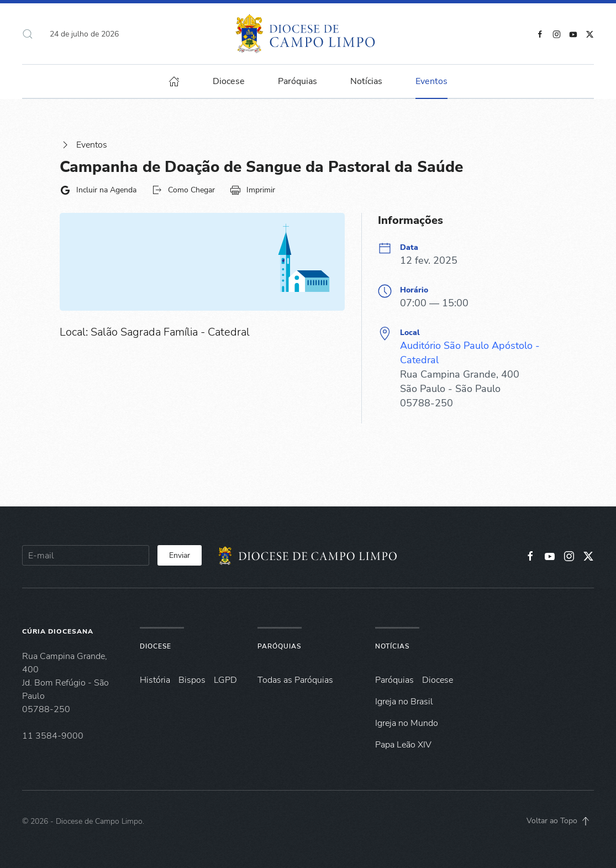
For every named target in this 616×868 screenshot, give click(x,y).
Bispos (192, 680)
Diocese (156, 646)
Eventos (83, 145)
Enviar (180, 555)
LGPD (225, 680)
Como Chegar (183, 190)
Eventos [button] (431, 81)
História (155, 680)
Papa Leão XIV (403, 745)
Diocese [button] (229, 81)
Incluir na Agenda (98, 190)
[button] (28, 34)
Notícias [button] (366, 81)
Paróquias (298, 81)
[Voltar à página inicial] (308, 34)
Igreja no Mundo (407, 723)
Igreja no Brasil (404, 702)
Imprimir (252, 190)
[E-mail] (86, 555)
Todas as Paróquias (295, 680)
